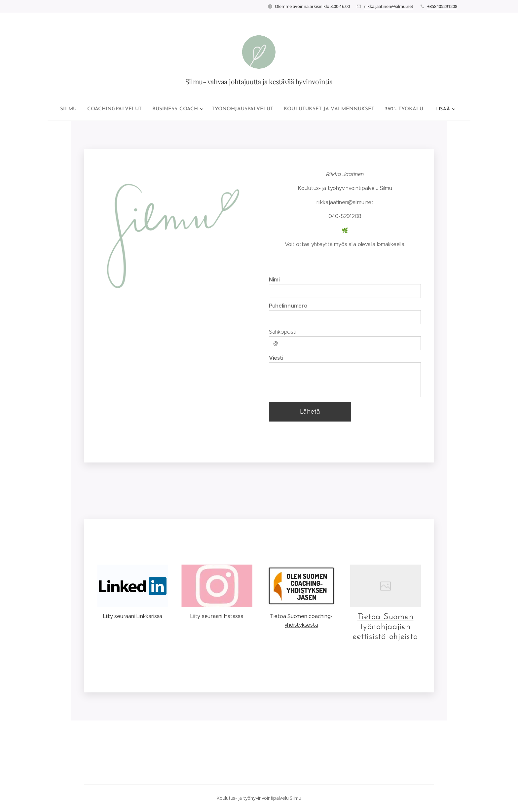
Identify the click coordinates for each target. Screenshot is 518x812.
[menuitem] (76, 109)
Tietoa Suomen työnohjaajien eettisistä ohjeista (385, 627)
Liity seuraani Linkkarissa (133, 616)
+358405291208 (442, 6)
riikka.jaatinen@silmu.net (388, 6)
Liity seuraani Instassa (217, 616)
